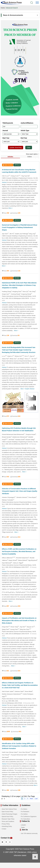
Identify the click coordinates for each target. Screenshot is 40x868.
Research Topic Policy (8, 819)
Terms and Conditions (8, 821)
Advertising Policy (7, 826)
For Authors (24, 814)
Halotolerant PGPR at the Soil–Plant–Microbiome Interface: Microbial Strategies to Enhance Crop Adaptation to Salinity (19, 285)
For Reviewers (25, 812)
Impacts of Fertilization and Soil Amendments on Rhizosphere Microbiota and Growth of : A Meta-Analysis (19, 621)
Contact (4, 829)
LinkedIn (23, 825)
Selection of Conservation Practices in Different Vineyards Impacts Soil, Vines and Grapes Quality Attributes (20, 491)
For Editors (24, 809)
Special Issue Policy (8, 817)
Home (3, 8)
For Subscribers (26, 819)
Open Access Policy (7, 812)
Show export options (33, 154)
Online (30, 157)
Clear (29, 148)
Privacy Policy (6, 824)
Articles (10, 157)
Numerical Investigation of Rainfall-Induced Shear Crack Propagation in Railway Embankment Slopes (20, 227)
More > (11, 208)
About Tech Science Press (9, 809)
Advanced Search (12, 8)
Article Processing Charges (10, 814)
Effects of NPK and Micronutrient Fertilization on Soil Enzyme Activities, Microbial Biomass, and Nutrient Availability (19, 551)
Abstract (4, 182)
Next (31, 799)
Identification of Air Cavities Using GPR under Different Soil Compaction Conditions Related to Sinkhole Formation (19, 746)
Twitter (23, 827)
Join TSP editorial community (29, 833)
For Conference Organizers (29, 817)
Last (36, 799)
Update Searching (16, 148)
